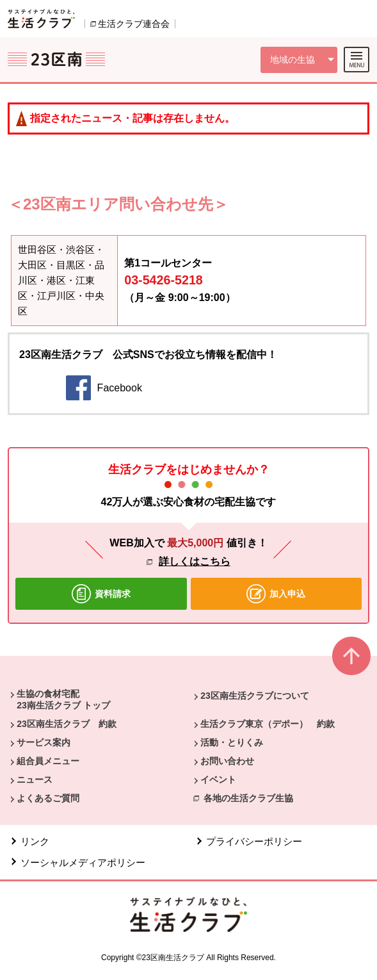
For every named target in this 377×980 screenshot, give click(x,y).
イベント (218, 780)
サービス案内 (44, 742)
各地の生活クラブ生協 (248, 798)
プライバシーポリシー (254, 841)
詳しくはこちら (195, 561)
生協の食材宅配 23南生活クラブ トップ (63, 699)
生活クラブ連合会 (134, 24)
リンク (35, 841)
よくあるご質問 (48, 798)
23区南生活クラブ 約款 (67, 724)
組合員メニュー (48, 761)
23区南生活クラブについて (255, 696)
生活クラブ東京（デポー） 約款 (268, 724)
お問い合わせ (227, 761)
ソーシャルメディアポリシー (83, 862)
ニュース (35, 780)
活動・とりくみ (232, 742)
